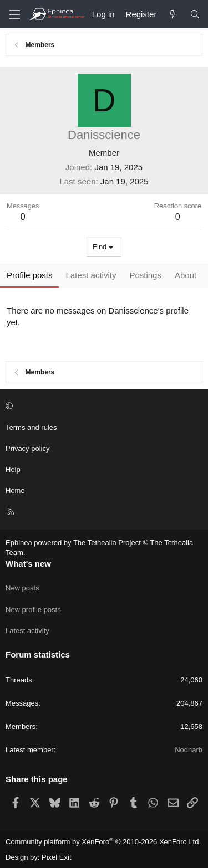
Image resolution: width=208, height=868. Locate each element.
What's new (28, 564)
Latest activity (27, 631)
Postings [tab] (145, 275)
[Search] (195, 14)
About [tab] (186, 275)
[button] (102, 406)
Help (13, 469)
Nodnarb (189, 750)
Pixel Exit (56, 857)
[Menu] (14, 14)
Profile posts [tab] (30, 275)
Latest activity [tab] (91, 275)
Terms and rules (31, 427)
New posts (22, 588)
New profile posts (33, 610)
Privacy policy (27, 448)
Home (15, 491)
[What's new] (173, 14)
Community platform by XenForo (103, 842)
